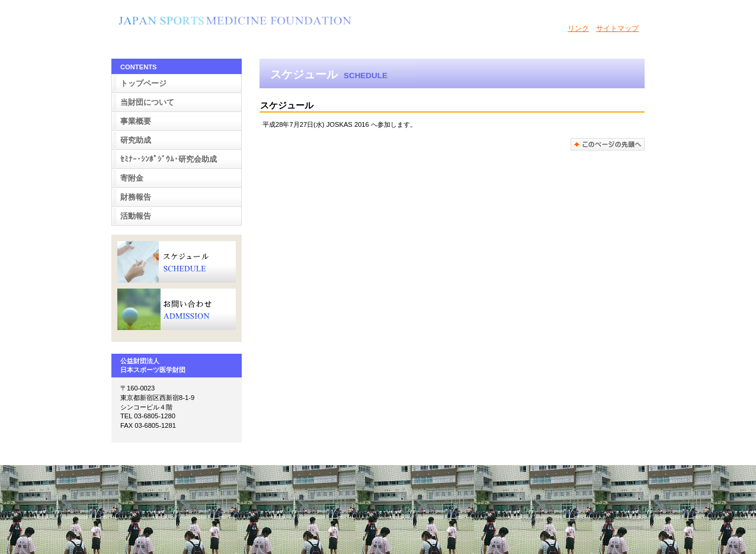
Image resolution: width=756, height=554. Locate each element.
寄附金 (132, 178)
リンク (578, 28)
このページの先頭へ (608, 144)
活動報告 (136, 216)
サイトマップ (617, 28)
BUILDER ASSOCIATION (236, 23)
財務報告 (136, 197)
